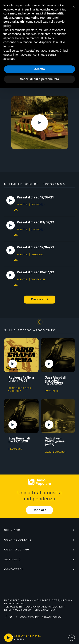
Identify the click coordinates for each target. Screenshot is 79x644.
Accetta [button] (39, 69)
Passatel (23, 205)
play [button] (8, 638)
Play (40, 123)
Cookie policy (30, 617)
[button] (74, 7)
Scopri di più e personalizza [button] (39, 79)
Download (16, 209)
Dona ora (39, 510)
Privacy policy (52, 617)
